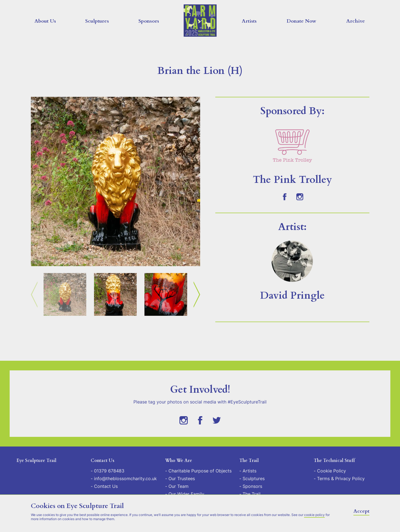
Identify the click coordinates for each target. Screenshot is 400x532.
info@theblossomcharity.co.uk (125, 478)
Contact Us (106, 486)
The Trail (252, 494)
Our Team (178, 486)
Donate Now (301, 21)
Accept (361, 511)
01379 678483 (109, 471)
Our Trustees (182, 478)
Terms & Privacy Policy (341, 478)
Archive (356, 21)
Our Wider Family (186, 494)
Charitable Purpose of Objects (200, 471)
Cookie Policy (331, 471)
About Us (45, 21)
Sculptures (97, 21)
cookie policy (314, 515)
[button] (116, 181)
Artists (249, 21)
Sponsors (149, 21)
